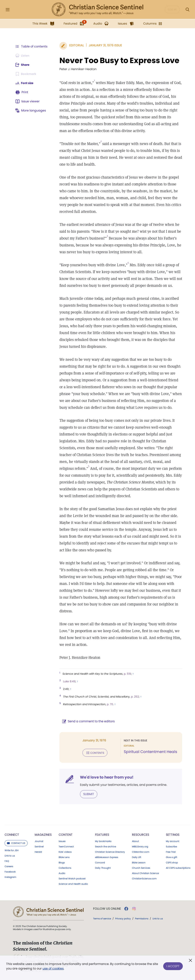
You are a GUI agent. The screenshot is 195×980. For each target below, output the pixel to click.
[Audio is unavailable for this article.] (23, 56)
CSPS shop (172, 862)
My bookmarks (103, 841)
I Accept (173, 965)
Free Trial (171, 852)
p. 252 (133, 697)
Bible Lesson (139, 862)
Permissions (142, 918)
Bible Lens (64, 857)
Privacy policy (123, 918)
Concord (100, 862)
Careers (9, 866)
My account (173, 841)
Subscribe (171, 846)
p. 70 (108, 704)
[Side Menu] (8, 10)
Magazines (43, 834)
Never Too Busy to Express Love (117, 60)
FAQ (7, 861)
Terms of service (102, 918)
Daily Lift (137, 857)
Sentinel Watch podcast (72, 878)
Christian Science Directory (110, 852)
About (135, 841)
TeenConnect (66, 846)
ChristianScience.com (144, 878)
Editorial (75, 45)
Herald (38, 852)
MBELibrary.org (140, 846)
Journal (39, 841)
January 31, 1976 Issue (103, 45)
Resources (141, 834)
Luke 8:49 (67, 681)
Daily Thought (103, 868)
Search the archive (105, 846)
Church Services (141, 868)
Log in (172, 10)
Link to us (10, 855)
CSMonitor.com (141, 852)
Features (102, 834)
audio (73, 884)
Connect (12, 834)
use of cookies (53, 968)
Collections (65, 868)
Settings (173, 834)
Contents (93, 753)
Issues (62, 841)
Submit (87, 794)
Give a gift (171, 857)
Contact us (16, 843)
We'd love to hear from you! (105, 777)
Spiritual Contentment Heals (149, 752)
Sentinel (39, 846)
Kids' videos (65, 852)
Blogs (62, 862)
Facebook (10, 871)
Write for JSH (12, 850)
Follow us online (107, 908)
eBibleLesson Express (107, 857)
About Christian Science (145, 873)
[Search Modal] (187, 10)
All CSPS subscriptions (178, 868)
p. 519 (125, 674)
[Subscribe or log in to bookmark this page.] (27, 74)
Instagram (10, 877)
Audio (62, 873)
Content (66, 834)
